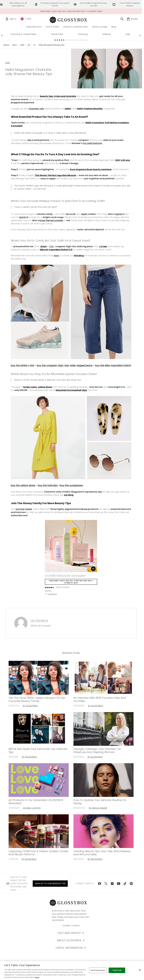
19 (34, 45)
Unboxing (83, 34)
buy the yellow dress (23, 485)
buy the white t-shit (23, 365)
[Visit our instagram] (112, 884)
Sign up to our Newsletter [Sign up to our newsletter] (50, 883)
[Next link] (140, 35)
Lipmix (119, 214)
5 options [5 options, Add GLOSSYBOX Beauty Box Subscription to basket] (51, 594)
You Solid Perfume (92, 143)
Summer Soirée (24, 509)
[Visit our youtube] (119, 884)
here (37, 977)
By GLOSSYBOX (30, 706)
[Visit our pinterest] (131, 884)
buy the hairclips (48, 485)
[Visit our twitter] (106, 884)
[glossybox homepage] (71, 19)
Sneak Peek (57, 34)
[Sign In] (11, 19)
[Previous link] (2, 35)
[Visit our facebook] (100, 884)
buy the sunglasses (71, 485)
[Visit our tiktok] (125, 884)
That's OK (117, 970)
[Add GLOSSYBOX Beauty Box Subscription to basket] (93, 569)
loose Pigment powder (51, 220)
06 (29, 45)
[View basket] (132, 19)
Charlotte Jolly (36, 109)
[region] (72, 971)
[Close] (140, 970)
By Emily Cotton (32, 808)
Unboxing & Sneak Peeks (23, 34)
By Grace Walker (98, 808)
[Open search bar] (122, 19)
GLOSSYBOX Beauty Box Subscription (65, 576)
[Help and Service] (71, 933)
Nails (128, 34)
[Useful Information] (71, 948)
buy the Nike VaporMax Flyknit (113, 365)
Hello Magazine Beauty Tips (52, 45)
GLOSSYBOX (39, 621)
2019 (22, 45)
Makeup (107, 34)
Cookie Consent (71, 926)
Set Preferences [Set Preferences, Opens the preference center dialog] (98, 970)
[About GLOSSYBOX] (71, 940)
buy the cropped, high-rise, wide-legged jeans (65, 365)
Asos (56, 256)
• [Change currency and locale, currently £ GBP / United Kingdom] (26, 19)
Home (6, 45)
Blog (15, 45)
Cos (51, 246)
